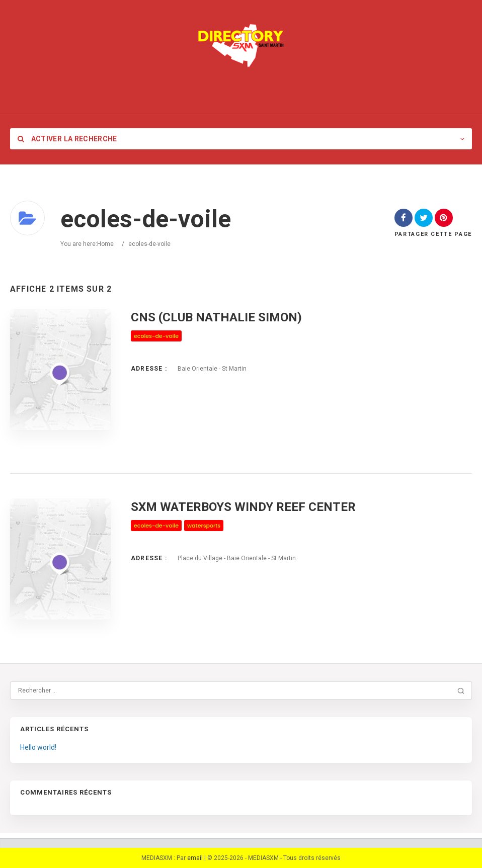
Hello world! (38, 747)
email (195, 858)
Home (105, 244)
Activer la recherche (67, 139)
